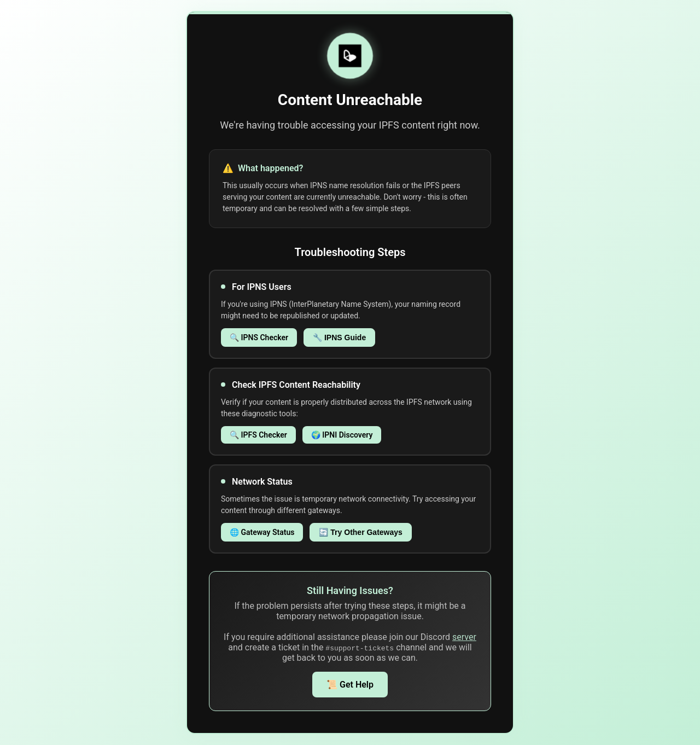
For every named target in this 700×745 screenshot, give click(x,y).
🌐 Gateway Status (262, 532)
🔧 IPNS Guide (339, 337)
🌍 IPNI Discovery (342, 435)
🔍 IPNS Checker (259, 337)
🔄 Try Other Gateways (360, 532)
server (464, 637)
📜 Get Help (350, 685)
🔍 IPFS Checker (258, 435)
